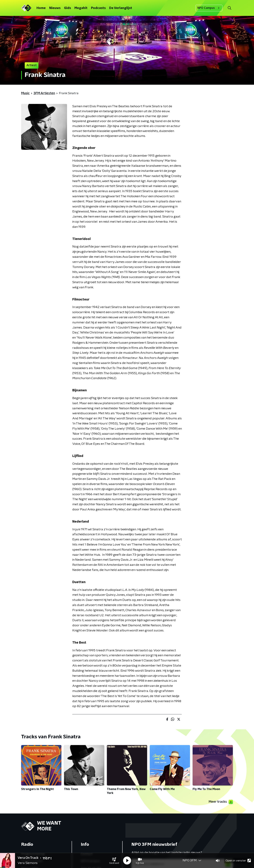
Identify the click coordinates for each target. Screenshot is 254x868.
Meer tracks (221, 802)
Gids (67, 8)
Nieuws (55, 8)
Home (41, 8)
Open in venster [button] (238, 861)
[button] (114, 861)
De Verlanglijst (121, 8)
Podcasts (98, 8)
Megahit (81, 8)
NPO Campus (209, 8)
